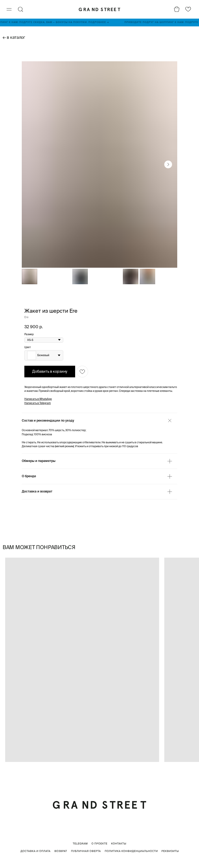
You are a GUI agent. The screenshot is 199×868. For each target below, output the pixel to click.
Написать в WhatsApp (38, 399)
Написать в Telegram (38, 403)
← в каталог (14, 37)
